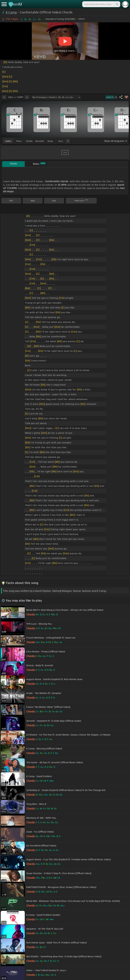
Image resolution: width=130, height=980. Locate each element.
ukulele (29, 141)
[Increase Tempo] (27, 97)
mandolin (40, 141)
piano (19, 141)
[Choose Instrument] (68, 141)
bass (61, 141)
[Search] (117, 4)
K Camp (11, 12)
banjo (50, 141)
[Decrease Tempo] (4, 97)
